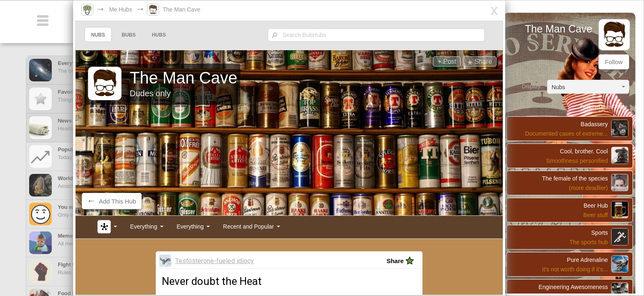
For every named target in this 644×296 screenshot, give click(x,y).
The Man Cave (192, 9)
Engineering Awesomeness (575, 279)
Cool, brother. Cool (586, 143)
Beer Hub (598, 197)
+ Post (432, 61)
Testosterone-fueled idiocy (224, 257)
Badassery (596, 116)
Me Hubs (131, 9)
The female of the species (577, 170)
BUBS (141, 35)
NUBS (110, 35)
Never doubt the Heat (221, 277)
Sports (602, 224)
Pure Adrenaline (589, 252)
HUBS (171, 35)
